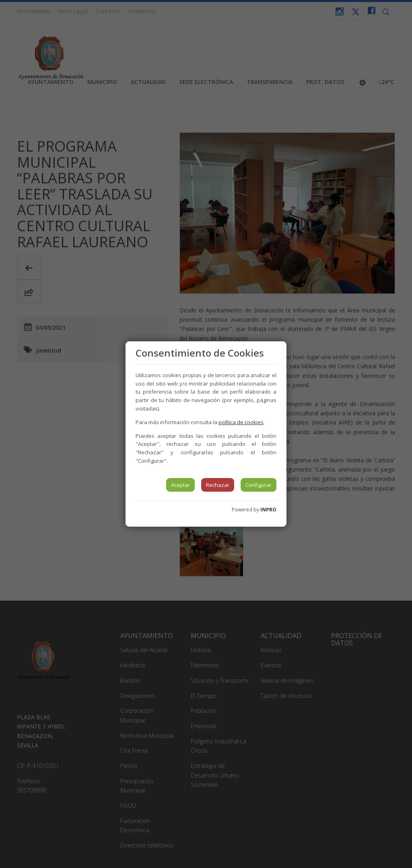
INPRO (268, 510)
